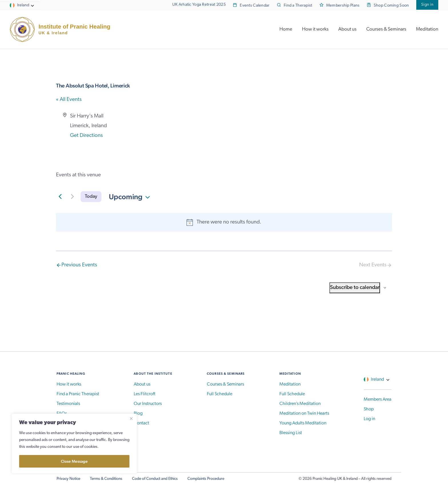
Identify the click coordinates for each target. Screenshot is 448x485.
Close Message (74, 461)
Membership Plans (343, 6)
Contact (141, 423)
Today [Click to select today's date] (91, 196)
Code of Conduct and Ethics (155, 479)
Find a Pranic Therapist (78, 394)
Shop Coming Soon (391, 6)
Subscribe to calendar (355, 288)
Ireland (23, 5)
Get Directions (86, 136)
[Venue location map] (308, 133)
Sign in (427, 5)
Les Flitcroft (145, 394)
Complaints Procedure (206, 479)
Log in (369, 419)
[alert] (224, 222)
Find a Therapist (298, 6)
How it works (315, 29)
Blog (138, 414)
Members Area (378, 400)
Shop (369, 409)
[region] (74, 444)
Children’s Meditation (300, 404)
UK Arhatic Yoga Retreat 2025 (199, 5)
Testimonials (68, 404)
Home (286, 29)
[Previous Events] (60, 197)
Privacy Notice (68, 479)
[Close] (131, 418)
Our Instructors (148, 404)
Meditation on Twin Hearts (304, 414)
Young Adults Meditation (303, 423)
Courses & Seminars (386, 29)
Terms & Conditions (106, 479)
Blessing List (291, 433)
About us (347, 29)
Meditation (427, 29)
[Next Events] (72, 197)
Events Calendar (255, 6)
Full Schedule (220, 394)
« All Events (69, 100)
